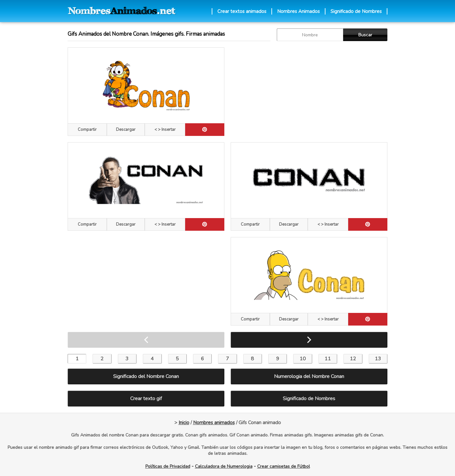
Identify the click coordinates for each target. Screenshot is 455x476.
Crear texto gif (146, 399)
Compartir (87, 130)
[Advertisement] (309, 92)
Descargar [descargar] (126, 130)
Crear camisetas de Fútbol (284, 466)
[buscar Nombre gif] (310, 35)
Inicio (184, 423)
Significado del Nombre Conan (146, 376)
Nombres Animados (298, 11)
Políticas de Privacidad (168, 466)
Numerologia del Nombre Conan (309, 376)
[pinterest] (205, 130)
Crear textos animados (242, 11)
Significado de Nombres (356, 11)
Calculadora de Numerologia (224, 466)
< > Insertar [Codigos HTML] (165, 130)
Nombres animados (214, 423)
